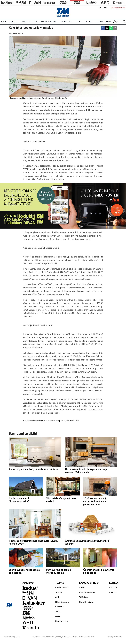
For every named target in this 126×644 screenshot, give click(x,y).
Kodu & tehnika (9, 22)
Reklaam (113, 587)
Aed (35, 22)
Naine (89, 22)
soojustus (60, 421)
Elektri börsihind (86, 602)
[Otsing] (124, 22)
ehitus (44, 421)
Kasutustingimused (87, 592)
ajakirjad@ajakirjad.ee (63, 637)
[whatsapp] (111, 28)
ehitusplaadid (72, 421)
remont (51, 421)
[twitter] (107, 28)
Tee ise (79, 22)
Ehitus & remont (49, 22)
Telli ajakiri (103, 8)
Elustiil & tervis (103, 22)
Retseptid (67, 22)
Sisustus (25, 22)
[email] (115, 28)
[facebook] (103, 28)
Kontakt (113, 592)
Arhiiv (82, 587)
